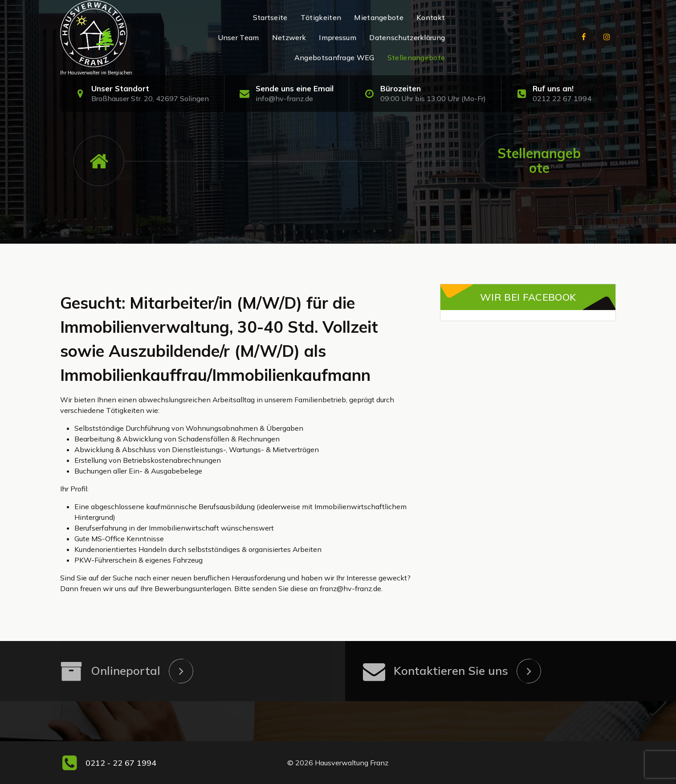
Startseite (270, 17)
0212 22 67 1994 (562, 98)
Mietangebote (379, 17)
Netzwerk (289, 37)
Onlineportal (126, 671)
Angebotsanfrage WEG (334, 57)
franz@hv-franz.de (350, 588)
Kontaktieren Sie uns (451, 671)
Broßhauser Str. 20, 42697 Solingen (150, 98)
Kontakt (431, 17)
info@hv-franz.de (284, 98)
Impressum (338, 37)
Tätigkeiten (321, 17)
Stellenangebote (416, 57)
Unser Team (238, 37)
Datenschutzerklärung (407, 37)
